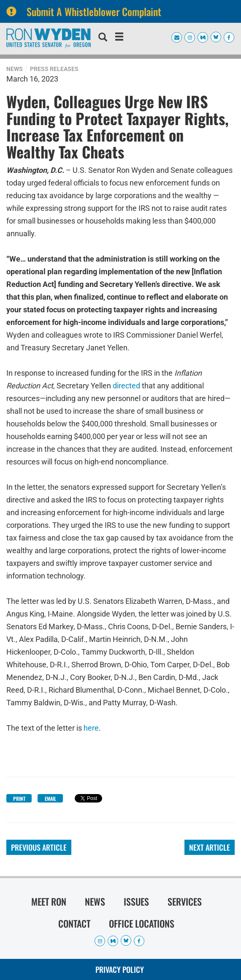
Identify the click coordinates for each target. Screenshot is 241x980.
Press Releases (54, 69)
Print (19, 798)
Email (50, 798)
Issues (136, 901)
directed (126, 386)
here (91, 728)
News (15, 69)
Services (185, 901)
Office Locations (142, 923)
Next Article (210, 847)
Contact (74, 923)
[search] (103, 38)
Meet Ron (49, 901)
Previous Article (39, 847)
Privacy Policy (120, 969)
